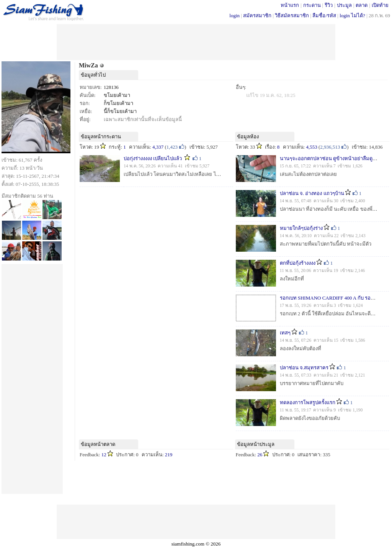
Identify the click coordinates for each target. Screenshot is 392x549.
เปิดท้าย (380, 5)
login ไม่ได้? (352, 16)
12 (104, 455)
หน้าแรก (290, 5)
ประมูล (344, 5)
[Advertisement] (196, 41)
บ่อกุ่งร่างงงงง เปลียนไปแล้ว (153, 158)
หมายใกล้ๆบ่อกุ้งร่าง (301, 228)
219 (169, 455)
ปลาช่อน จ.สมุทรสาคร (304, 368)
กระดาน (312, 5)
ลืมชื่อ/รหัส (324, 16)
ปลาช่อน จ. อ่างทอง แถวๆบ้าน (312, 193)
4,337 (158, 147)
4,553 (311, 147)
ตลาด (362, 5)
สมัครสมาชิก (257, 16)
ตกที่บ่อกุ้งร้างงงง (298, 263)
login (234, 16)
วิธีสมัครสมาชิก (292, 16)
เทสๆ (285, 333)
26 (260, 455)
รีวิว (329, 5)
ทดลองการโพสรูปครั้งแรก (308, 402)
